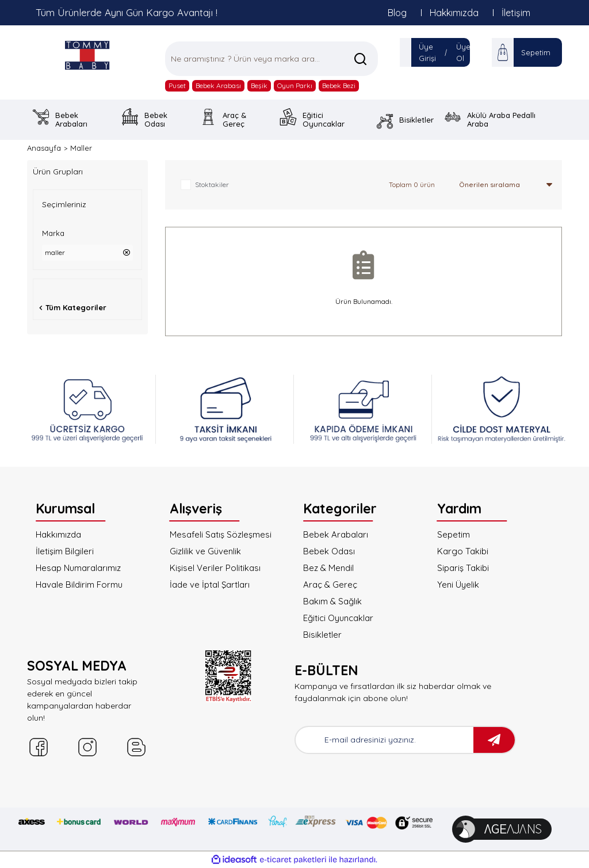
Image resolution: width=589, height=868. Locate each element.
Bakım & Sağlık (332, 601)
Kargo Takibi (463, 551)
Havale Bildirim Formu (79, 585)
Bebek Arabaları (336, 534)
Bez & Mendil (328, 568)
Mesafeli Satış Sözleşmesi (221, 534)
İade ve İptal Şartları (210, 585)
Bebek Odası (329, 551)
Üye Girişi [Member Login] (427, 52)
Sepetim (454, 534)
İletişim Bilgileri (65, 551)
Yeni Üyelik (458, 585)
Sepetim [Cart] (536, 52)
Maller (81, 148)
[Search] (271, 59)
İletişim (516, 13)
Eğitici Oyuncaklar (338, 618)
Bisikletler (322, 635)
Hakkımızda (454, 13)
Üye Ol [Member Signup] (463, 52)
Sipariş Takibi (463, 568)
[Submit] (494, 740)
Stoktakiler (212, 184)
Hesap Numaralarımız (78, 568)
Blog (397, 13)
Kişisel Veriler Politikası (215, 568)
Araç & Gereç (330, 585)
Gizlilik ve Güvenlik (205, 551)
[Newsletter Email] (385, 740)
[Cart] (503, 52)
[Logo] (87, 55)
